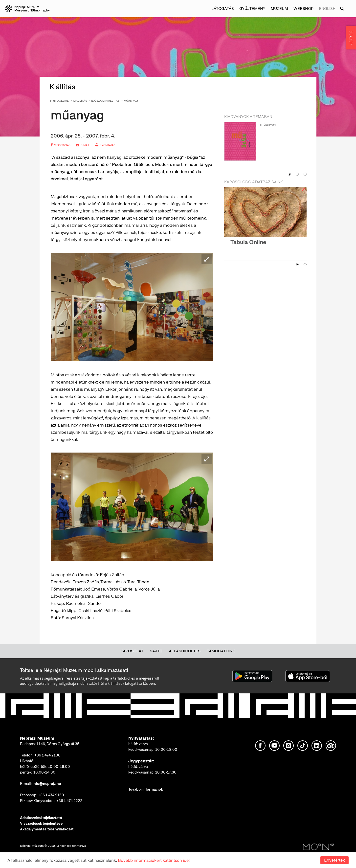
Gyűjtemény (252, 9)
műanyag (131, 101)
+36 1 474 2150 (51, 795)
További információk (146, 789)
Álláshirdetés (185, 651)
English (327, 9)
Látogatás (223, 9)
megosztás (61, 145)
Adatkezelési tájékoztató (41, 818)
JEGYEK (351, 38)
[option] (265, 146)
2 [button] (297, 174)
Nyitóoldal (59, 101)
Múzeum (279, 9)
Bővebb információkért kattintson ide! (154, 860)
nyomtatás (105, 145)
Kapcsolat (132, 651)
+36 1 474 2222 (69, 801)
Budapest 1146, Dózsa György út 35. (50, 744)
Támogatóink (221, 651)
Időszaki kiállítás (105, 101)
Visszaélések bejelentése (41, 823)
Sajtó (156, 651)
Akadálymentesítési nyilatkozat (47, 829)
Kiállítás (80, 101)
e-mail (83, 145)
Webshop (303, 9)
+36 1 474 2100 (47, 755)
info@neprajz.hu (47, 784)
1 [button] (289, 174)
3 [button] (305, 174)
